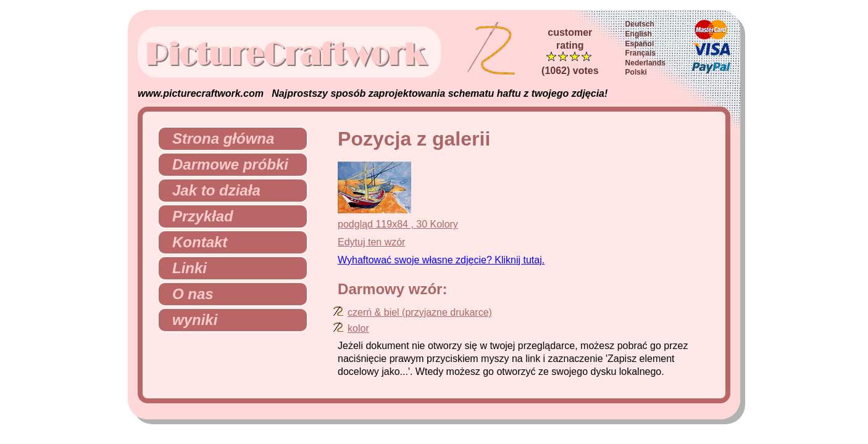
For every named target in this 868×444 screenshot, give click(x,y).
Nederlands (645, 63)
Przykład (198, 216)
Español (640, 44)
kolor (358, 328)
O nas (188, 294)
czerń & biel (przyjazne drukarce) (420, 312)
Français (641, 53)
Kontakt (195, 242)
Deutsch (640, 24)
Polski (636, 72)
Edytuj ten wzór (371, 242)
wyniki (190, 320)
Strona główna (218, 138)
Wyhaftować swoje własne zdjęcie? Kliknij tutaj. (441, 260)
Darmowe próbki (225, 164)
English (639, 34)
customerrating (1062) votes (570, 51)
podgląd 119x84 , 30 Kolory (398, 224)
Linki (185, 268)
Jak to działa (211, 190)
